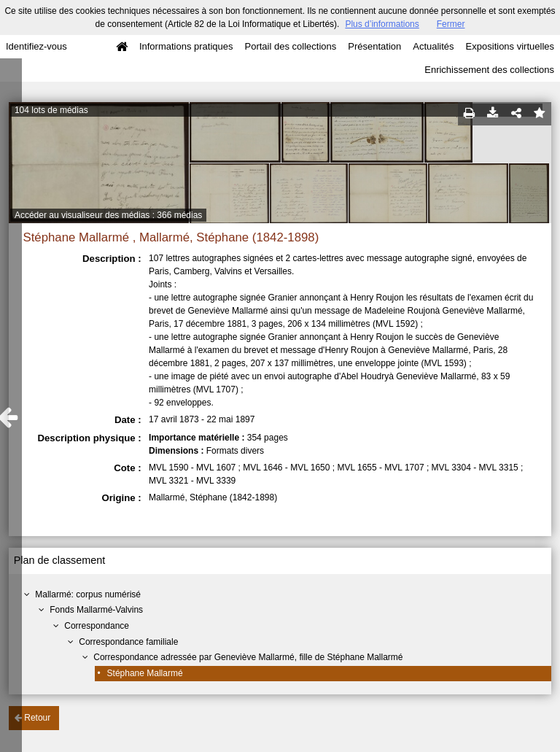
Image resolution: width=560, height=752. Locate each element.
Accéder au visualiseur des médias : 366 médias (108, 215)
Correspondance (97, 626)
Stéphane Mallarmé (145, 673)
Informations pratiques (186, 46)
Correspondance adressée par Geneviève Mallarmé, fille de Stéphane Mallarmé (248, 657)
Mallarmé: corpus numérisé (88, 594)
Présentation (374, 46)
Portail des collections (291, 46)
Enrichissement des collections (489, 70)
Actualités (433, 46)
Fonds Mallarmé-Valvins (96, 610)
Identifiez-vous (36, 46)
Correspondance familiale (128, 642)
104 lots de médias (51, 110)
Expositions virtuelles (510, 46)
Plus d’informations (382, 24)
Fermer (451, 24)
